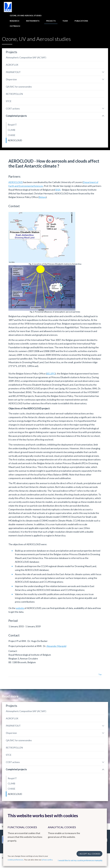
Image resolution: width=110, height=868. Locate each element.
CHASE (12, 135)
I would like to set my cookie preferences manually (80, 860)
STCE (9, 101)
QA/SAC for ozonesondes (19, 87)
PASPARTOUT (13, 72)
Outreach (15, 26)
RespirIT (12, 125)
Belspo (42, 197)
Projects (51, 21)
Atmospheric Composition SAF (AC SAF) (26, 57)
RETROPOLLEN (14, 94)
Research (14, 21)
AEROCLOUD (15, 140)
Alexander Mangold (56, 646)
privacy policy (47, 860)
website (20, 608)
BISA (58, 190)
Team (65, 21)
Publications (81, 21)
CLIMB (11, 130)
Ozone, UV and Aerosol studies (26, 15)
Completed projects (16, 116)
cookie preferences (16, 860)
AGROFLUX (12, 65)
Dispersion (11, 79)
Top (100, 674)
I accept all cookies (89, 854)
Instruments (33, 21)
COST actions (13, 109)
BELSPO (51, 374)
